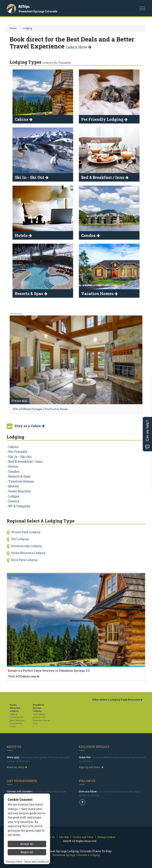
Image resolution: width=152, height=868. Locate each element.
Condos (14, 471)
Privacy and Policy (83, 837)
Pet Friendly (18, 452)
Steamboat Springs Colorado (38, 11)
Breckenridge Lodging (26, 546)
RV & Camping (19, 506)
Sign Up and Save (91, 767)
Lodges (14, 496)
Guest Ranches (20, 491)
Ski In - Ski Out (20, 457)
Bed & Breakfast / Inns (25, 461)
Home (13, 28)
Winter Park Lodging (26, 532)
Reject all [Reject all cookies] (27, 852)
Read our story (17, 767)
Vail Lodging (20, 539)
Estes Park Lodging (24, 560)
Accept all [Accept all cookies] (27, 844)
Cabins (13, 447)
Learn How (79, 47)
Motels (14, 486)
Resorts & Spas (19, 476)
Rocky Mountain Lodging (28, 553)
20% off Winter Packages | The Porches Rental (40, 409)
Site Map (64, 837)
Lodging (27, 28)
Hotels (13, 466)
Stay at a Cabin (30, 426)
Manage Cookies (106, 837)
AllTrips (24, 6)
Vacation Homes (21, 481)
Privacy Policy (14, 862)
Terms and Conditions (36, 862)
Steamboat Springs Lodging (38, 708)
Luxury (14, 501)
